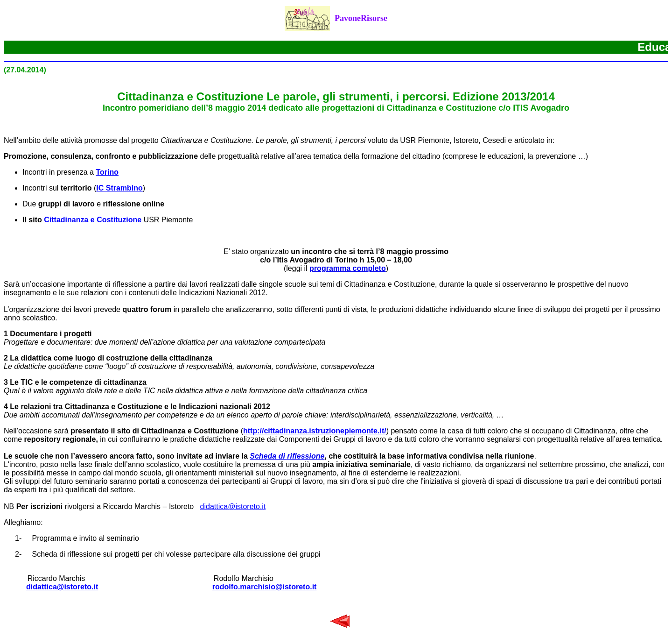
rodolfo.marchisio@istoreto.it (265, 587)
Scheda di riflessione (287, 456)
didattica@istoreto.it (233, 506)
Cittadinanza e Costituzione (93, 220)
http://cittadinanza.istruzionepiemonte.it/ (315, 431)
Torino (107, 172)
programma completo (348, 268)
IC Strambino (119, 188)
